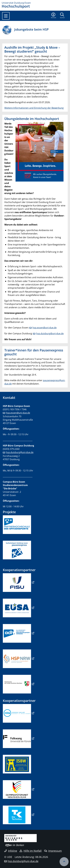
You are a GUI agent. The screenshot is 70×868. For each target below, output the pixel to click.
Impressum (53, 851)
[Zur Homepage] (35, 3)
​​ (17, 633)
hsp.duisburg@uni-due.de (50, 333)
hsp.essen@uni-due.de (45, 328)
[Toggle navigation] (6, 16)
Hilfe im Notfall (31, 851)
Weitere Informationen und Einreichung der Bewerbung (34, 108)
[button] (54, 16)
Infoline (11, 851)
